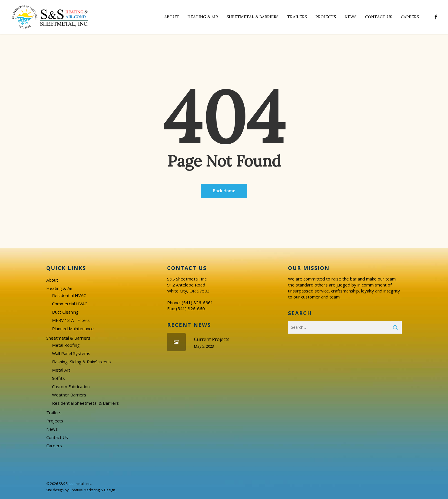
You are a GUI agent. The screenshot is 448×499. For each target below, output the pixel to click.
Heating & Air (59, 288)
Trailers (54, 412)
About (52, 280)
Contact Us (57, 437)
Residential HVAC (69, 295)
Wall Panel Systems (71, 353)
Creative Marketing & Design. (93, 490)
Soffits (58, 378)
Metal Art (61, 370)
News (52, 429)
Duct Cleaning (65, 312)
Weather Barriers (69, 395)
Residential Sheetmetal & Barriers (85, 403)
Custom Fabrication (71, 386)
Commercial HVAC (70, 304)
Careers (54, 446)
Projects (55, 421)
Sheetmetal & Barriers (68, 338)
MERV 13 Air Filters (71, 320)
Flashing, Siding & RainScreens (81, 362)
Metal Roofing (66, 345)
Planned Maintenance (73, 328)
